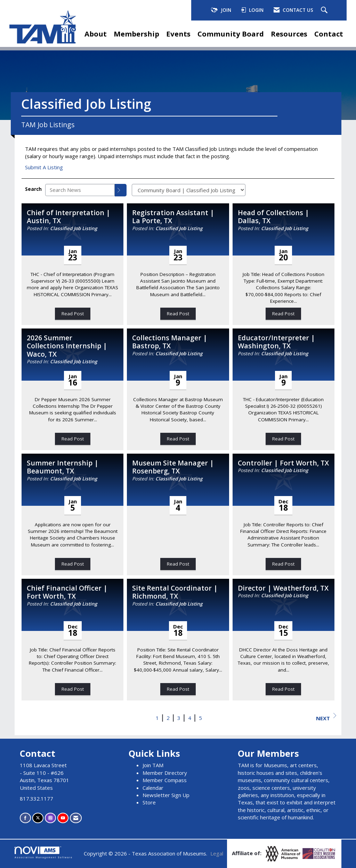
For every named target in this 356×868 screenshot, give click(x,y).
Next (326, 717)
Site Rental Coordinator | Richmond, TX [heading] (175, 592)
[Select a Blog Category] (189, 190)
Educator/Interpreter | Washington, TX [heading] (276, 342)
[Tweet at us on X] (38, 818)
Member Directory (165, 773)
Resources (289, 34)
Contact (329, 34)
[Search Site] (325, 10)
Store (149, 802)
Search (33, 189)
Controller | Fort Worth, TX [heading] (283, 463)
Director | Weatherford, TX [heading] (283, 588)
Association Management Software (44, 853)
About (96, 34)
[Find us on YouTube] (63, 818)
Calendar (153, 788)
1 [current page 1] (157, 718)
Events (178, 34)
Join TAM (153, 765)
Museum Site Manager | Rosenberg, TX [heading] (173, 467)
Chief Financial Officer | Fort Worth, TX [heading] (67, 592)
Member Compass (165, 780)
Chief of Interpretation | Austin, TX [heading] (68, 217)
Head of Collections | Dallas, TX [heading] (273, 217)
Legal (217, 853)
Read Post (73, 314)
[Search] (121, 190)
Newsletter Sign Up (166, 795)
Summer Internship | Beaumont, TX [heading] (63, 467)
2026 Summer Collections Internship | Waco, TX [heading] (67, 346)
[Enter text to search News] (80, 190)
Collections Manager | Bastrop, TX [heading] (170, 342)
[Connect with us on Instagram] (50, 818)
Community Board (231, 34)
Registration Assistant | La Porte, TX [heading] (173, 217)
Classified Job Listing (74, 228)
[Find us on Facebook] (25, 818)
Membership (136, 34)
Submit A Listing (44, 167)
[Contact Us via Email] (76, 818)
